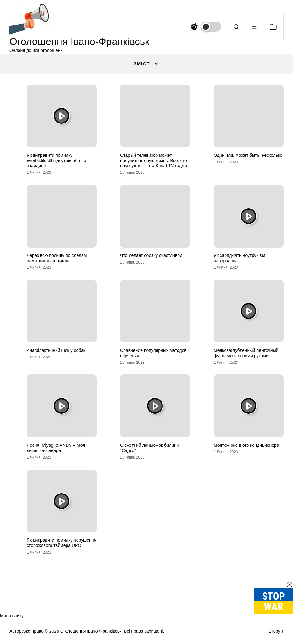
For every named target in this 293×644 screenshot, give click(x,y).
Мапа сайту (12, 616)
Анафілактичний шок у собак (56, 350)
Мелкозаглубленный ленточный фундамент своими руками (246, 353)
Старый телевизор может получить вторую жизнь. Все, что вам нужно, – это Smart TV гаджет (154, 161)
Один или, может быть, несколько (248, 155)
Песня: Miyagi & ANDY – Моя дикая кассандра (56, 448)
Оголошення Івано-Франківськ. (91, 631)
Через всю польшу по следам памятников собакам (57, 258)
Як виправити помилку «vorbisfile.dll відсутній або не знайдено (56, 161)
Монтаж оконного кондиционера (246, 445)
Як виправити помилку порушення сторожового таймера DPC (61, 543)
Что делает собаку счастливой (151, 255)
